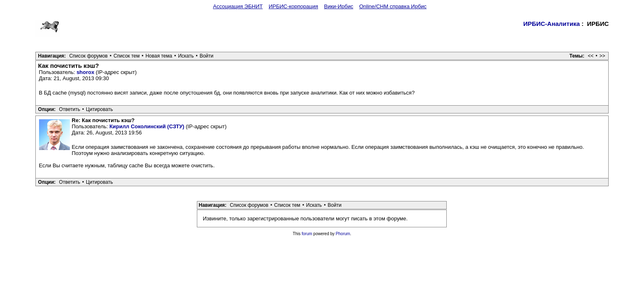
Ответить (70, 109)
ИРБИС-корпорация (293, 6)
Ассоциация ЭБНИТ (238, 6)
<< (591, 56)
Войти (207, 56)
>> (602, 56)
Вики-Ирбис (338, 6)
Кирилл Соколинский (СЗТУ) (147, 126)
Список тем (127, 56)
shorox (85, 72)
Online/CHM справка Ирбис (393, 6)
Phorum (343, 234)
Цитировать (99, 109)
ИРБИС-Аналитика (552, 24)
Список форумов (88, 56)
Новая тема (159, 56)
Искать (186, 56)
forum (307, 234)
